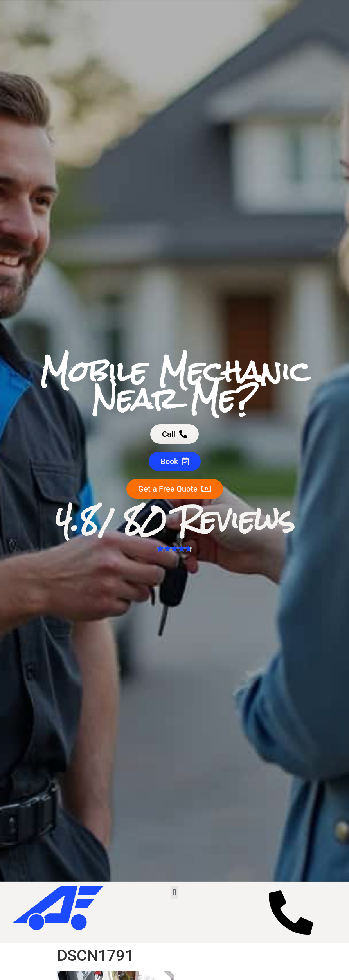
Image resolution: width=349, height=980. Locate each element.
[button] (174, 892)
